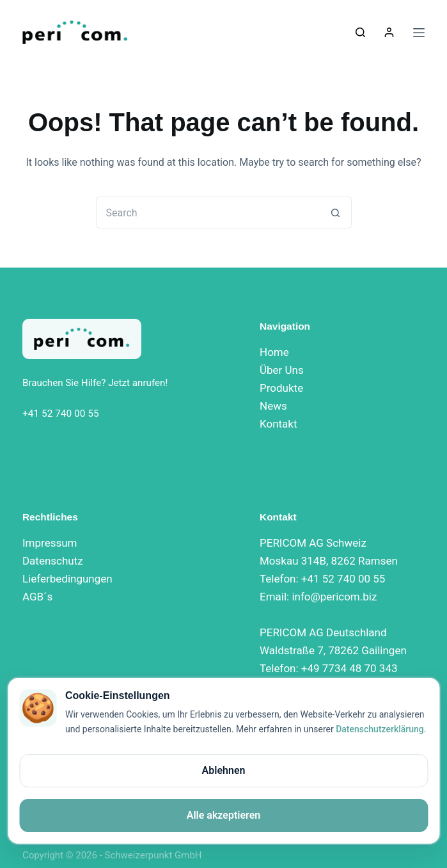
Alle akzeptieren (224, 815)
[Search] (360, 32)
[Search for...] (208, 213)
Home (274, 352)
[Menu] (419, 33)
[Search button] (336, 213)
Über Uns (282, 370)
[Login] (389, 32)
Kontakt (278, 424)
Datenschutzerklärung (380, 729)
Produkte (281, 388)
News (273, 406)
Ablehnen (224, 770)
